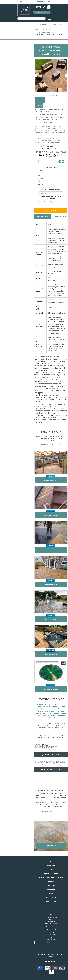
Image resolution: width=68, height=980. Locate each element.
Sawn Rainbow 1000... (51, 515)
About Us (51, 886)
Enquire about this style (51, 444)
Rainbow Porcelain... (51, 585)
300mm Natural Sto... (51, 689)
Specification (43, 216)
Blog (51, 894)
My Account (51, 932)
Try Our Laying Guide (51, 811)
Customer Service (51, 918)
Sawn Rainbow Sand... (51, 480)
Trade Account (44, 2)
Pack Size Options (51, 167)
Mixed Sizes (40, 100)
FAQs (51, 919)
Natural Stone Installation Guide (50, 762)
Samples (51, 870)
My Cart (51, 936)
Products (51, 866)
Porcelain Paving (51, 874)
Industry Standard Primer (51, 190)
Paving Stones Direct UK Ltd (46, 942)
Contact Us (51, 898)
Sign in (21, 2)
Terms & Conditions (51, 921)
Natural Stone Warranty (46, 747)
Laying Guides (51, 846)
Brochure (51, 890)
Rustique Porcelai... (51, 620)
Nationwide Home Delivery (51, 24)
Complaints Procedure (51, 923)
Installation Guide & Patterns (51, 878)
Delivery (51, 882)
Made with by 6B (43, 954)
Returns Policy (51, 927)
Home (51, 862)
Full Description (59, 216)
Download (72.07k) (51, 755)
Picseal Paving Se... (51, 550)
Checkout (51, 938)
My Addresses (51, 934)
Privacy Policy (51, 925)
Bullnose (39, 106)
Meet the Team (51, 902)
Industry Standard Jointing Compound (51, 197)
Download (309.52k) (51, 770)
